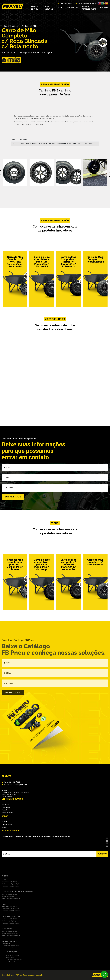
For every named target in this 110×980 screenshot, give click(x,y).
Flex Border (5, 804)
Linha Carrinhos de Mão (55, 220)
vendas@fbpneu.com (90, 3)
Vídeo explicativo (55, 319)
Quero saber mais (13, 497)
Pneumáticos (6, 807)
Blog (60, 8)
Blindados (5, 810)
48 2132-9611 (68, 3)
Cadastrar (102, 854)
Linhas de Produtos (10, 26)
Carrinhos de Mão (29, 26)
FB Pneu (4, 822)
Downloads (72, 8)
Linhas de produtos (48, 8)
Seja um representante (89, 8)
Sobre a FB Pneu (35, 8)
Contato (104, 8)
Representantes (7, 824)
